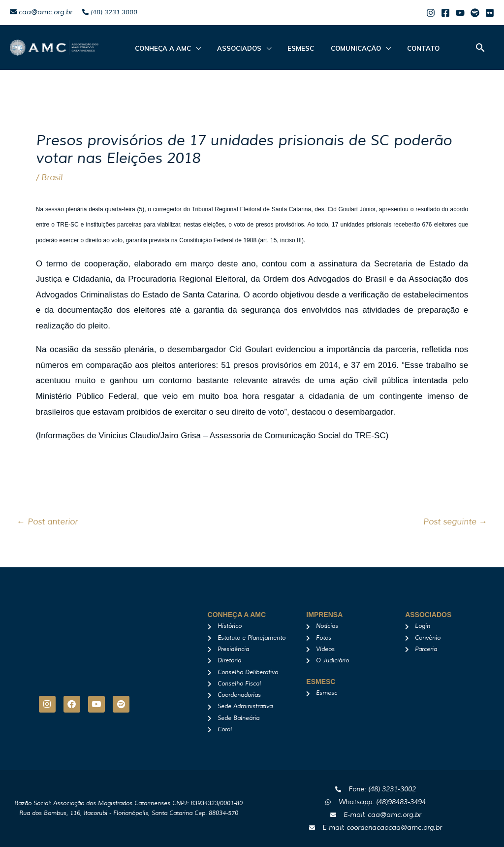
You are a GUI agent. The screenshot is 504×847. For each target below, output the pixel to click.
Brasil (52, 178)
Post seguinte (455, 522)
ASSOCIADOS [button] (232, 48)
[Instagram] (431, 13)
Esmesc (289, 48)
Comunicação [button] (340, 48)
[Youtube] (460, 13)
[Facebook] (445, 13)
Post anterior (47, 522)
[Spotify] (475, 13)
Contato (403, 48)
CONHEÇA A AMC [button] (160, 48)
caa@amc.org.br (41, 12)
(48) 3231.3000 (110, 12)
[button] (480, 48)
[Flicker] (490, 13)
